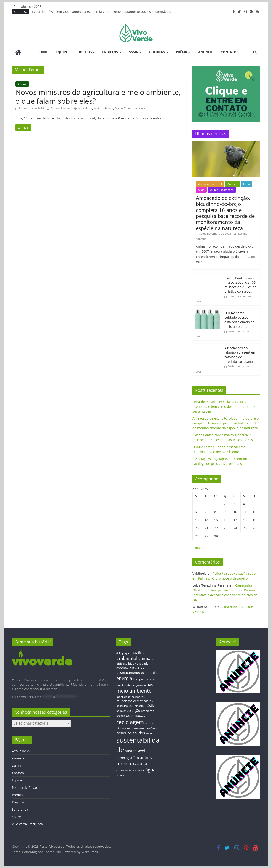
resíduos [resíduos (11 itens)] (152, 728)
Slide (201, 189)
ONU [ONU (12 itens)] (152, 701)
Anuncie (206, 52)
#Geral (22, 83)
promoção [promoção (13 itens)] (148, 710)
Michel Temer (124, 108)
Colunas (157, 52)
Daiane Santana (61, 108)
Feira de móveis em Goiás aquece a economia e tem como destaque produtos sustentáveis (102, 12)
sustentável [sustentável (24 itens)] (135, 750)
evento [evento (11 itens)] (120, 685)
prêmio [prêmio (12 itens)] (121, 715)
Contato (229, 52)
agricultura (85, 108)
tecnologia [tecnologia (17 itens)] (124, 757)
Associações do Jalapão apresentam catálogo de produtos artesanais (240, 354)
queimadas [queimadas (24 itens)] (136, 715)
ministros (140, 108)
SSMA (134, 52)
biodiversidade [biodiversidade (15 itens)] (138, 663)
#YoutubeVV (21, 750)
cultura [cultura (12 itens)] (140, 668)
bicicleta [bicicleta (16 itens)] (122, 663)
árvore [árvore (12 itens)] (120, 775)
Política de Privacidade (29, 787)
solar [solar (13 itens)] (149, 733)
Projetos (110, 52)
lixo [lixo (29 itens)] (150, 684)
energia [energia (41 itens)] (124, 678)
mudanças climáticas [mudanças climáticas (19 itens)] (132, 700)
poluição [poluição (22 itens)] (133, 710)
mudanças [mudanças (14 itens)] (138, 696)
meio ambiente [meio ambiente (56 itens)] (134, 690)
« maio (197, 547)
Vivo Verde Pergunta (27, 824)
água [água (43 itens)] (151, 769)
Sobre (43, 52)
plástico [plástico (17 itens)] (150, 705)
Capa (247, 183)
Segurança (20, 809)
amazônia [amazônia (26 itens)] (137, 652)
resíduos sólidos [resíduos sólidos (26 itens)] (131, 732)
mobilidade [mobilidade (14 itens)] (123, 696)
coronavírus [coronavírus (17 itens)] (125, 668)
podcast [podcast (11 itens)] (121, 710)
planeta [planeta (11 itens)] (139, 705)
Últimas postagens (222, 189)
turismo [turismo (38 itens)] (124, 763)
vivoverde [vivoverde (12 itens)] (139, 770)
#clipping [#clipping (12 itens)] (122, 652)
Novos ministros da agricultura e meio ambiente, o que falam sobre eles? (98, 96)
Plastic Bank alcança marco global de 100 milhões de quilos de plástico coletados (240, 284)
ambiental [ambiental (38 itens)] (127, 658)
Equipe (62, 52)
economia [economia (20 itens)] (149, 672)
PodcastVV (85, 52)
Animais (233, 183)
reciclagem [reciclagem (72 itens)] (130, 721)
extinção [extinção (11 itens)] (131, 685)
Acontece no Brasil (210, 183)
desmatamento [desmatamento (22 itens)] (128, 672)
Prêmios (183, 52)
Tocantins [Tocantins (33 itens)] (142, 757)
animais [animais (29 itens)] (146, 658)
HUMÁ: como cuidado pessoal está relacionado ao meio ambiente (239, 319)
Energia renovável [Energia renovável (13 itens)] (145, 678)
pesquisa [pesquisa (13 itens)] (122, 705)
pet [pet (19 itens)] (131, 705)
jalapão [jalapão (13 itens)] (141, 684)
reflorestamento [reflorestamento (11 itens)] (137, 728)
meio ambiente (104, 108)
